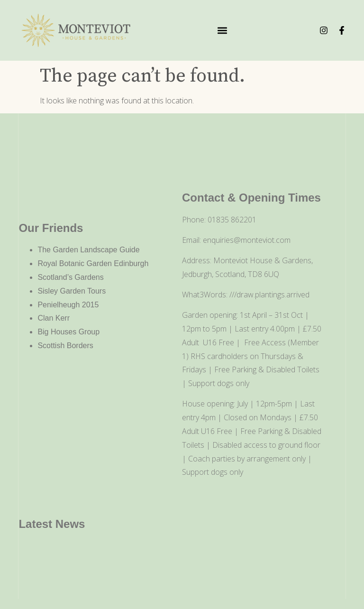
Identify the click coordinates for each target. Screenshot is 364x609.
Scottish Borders (65, 346)
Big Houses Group (68, 332)
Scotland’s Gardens (70, 277)
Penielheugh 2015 (68, 305)
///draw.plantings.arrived (269, 295)
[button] (223, 31)
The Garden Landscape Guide (88, 250)
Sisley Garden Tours (72, 291)
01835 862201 (232, 220)
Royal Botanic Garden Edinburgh (93, 263)
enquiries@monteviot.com (247, 240)
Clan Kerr (54, 318)
